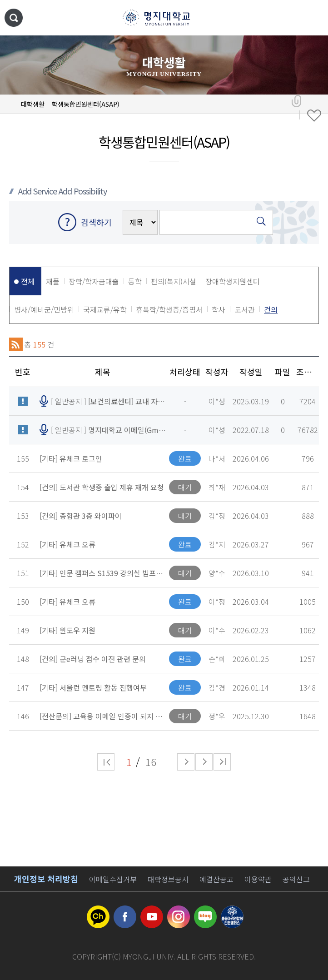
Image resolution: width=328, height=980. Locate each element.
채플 (53, 281)
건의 (271, 309)
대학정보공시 (168, 879)
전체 (28, 281)
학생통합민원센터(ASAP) (86, 104)
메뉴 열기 (312, 18)
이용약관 (258, 879)
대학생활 (33, 104)
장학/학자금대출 (94, 281)
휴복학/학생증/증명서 (169, 309)
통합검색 (14, 18)
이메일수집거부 (113, 879)
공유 (296, 101)
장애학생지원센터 (233, 281)
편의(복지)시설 (174, 281)
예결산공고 (216, 879)
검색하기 (96, 222)
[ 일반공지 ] (108, 401)
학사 (219, 309)
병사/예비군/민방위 (44, 309)
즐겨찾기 (314, 116)
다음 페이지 (186, 762)
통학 (135, 281)
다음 (204, 762)
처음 (106, 762)
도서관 (245, 309)
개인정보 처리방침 (46, 879)
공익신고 (296, 879)
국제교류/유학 (105, 309)
